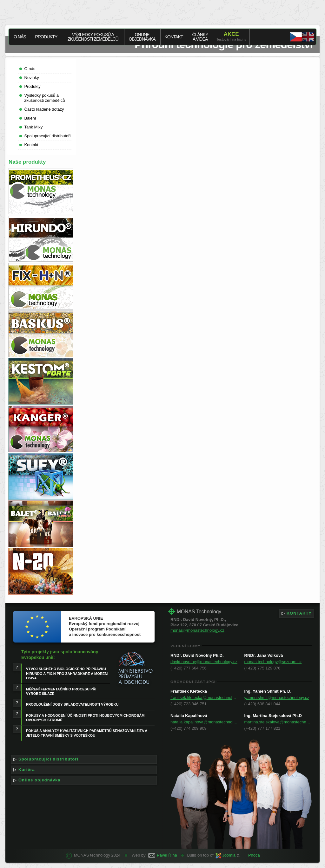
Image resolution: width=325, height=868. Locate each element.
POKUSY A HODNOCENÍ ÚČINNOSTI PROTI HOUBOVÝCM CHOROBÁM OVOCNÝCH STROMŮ (85, 718)
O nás (20, 37)
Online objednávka (84, 780)
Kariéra (84, 770)
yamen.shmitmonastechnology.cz (277, 698)
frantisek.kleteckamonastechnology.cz (204, 698)
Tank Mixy (34, 127)
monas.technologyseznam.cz (273, 662)
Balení (30, 118)
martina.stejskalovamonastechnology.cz (278, 722)
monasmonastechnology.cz (197, 630)
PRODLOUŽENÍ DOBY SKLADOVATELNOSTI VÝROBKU (72, 704)
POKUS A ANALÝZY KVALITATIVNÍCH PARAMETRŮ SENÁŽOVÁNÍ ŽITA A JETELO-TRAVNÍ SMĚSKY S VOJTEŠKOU (87, 733)
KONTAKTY (297, 613)
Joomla (229, 855)
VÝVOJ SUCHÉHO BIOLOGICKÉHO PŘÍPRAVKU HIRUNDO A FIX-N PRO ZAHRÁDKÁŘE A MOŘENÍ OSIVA (67, 673)
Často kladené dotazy (44, 109)
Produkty (46, 37)
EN (302, 37)
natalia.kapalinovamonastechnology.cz (204, 722)
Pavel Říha (167, 855)
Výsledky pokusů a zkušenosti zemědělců (93, 37)
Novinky (32, 78)
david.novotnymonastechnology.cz (204, 662)
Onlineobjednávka (142, 37)
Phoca (254, 855)
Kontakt (174, 37)
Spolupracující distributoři (48, 136)
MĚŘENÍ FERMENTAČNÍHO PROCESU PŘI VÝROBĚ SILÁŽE (61, 691)
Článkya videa (200, 37)
